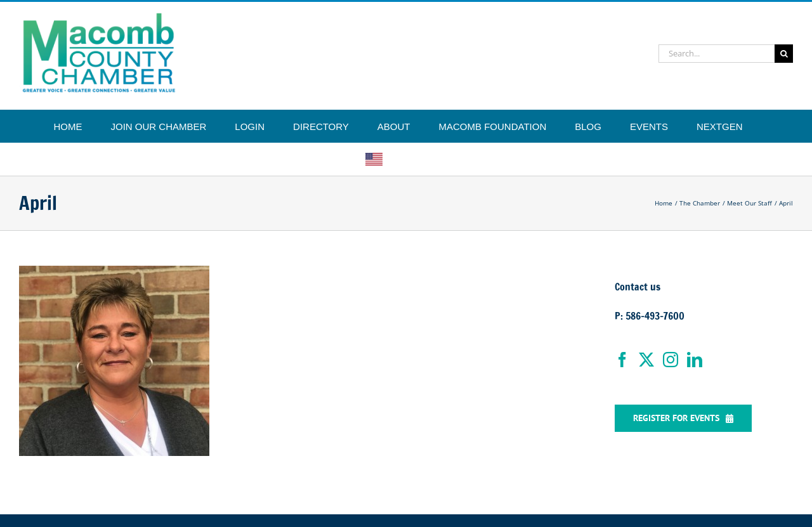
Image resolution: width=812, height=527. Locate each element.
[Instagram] (671, 360)
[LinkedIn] (695, 360)
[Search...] (717, 54)
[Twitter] (646, 360)
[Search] (784, 54)
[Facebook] (622, 360)
